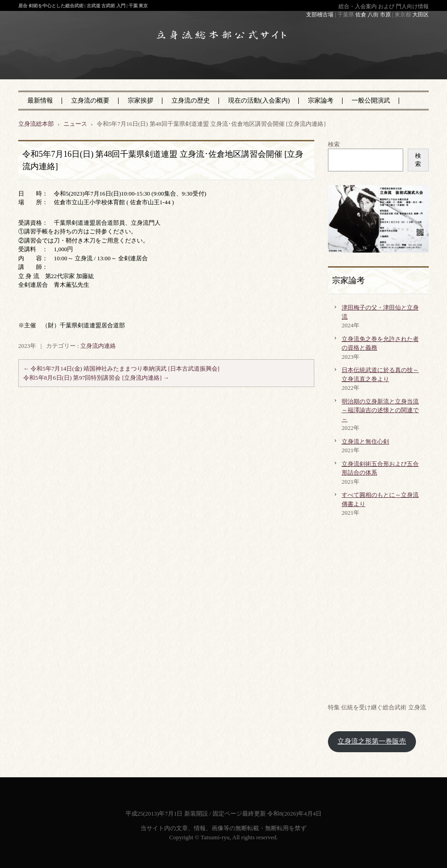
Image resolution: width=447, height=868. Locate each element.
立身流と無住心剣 (365, 442)
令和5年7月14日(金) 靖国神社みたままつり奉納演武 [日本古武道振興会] (121, 369)
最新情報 (40, 101)
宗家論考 (321, 101)
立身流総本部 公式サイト (202, 63)
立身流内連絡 (98, 346)
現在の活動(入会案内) (259, 101)
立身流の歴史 (191, 101)
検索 (334, 144)
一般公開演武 (371, 101)
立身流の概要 (90, 101)
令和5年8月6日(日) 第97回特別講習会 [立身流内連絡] (96, 378)
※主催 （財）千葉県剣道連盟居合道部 (72, 325)
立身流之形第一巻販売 (372, 741)
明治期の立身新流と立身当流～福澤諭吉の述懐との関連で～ (380, 410)
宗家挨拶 (140, 101)
